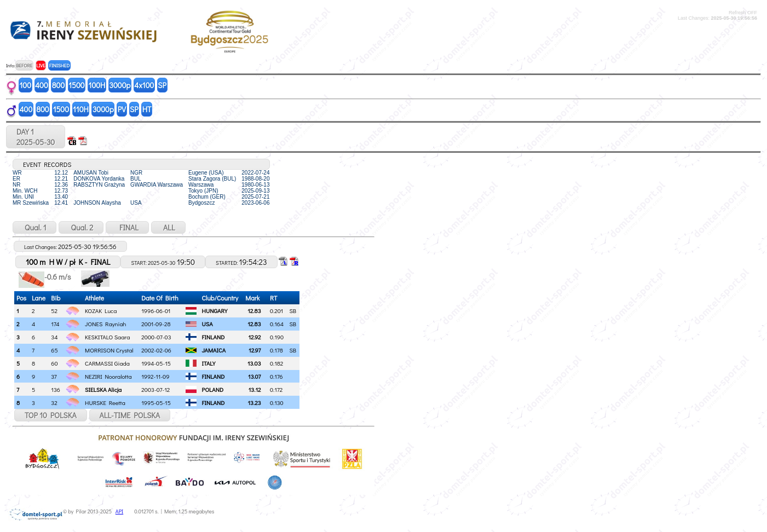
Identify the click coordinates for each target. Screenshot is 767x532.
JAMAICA (214, 350)
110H (81, 109)
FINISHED (59, 65)
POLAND (213, 389)
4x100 (144, 85)
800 (58, 85)
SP (162, 85)
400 (42, 85)
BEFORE (24, 65)
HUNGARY (215, 311)
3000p (120, 85)
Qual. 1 (34, 227)
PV (122, 109)
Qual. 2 (81, 227)
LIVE (41, 65)
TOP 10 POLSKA (51, 415)
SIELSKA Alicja (103, 389)
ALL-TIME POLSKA (130, 415)
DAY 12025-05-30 (36, 137)
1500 (76, 85)
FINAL (127, 227)
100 (26, 85)
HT (147, 109)
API (119, 511)
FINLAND (214, 337)
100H (97, 85)
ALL (168, 227)
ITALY (209, 363)
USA (207, 324)
